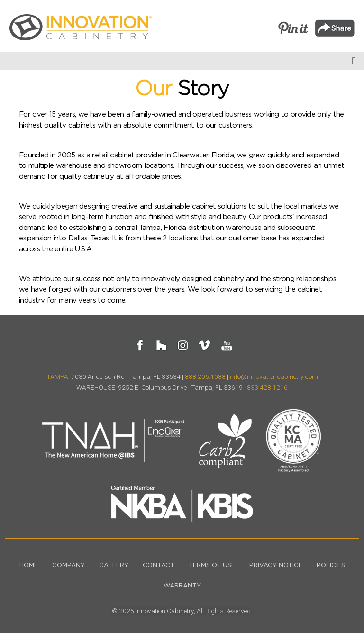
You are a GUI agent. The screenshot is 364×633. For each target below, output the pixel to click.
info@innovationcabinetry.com (274, 376)
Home (29, 565)
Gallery (114, 565)
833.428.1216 (267, 387)
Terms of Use (212, 565)
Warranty (182, 586)
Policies (331, 565)
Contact (159, 565)
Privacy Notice (276, 565)
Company (68, 565)
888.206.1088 (205, 376)
